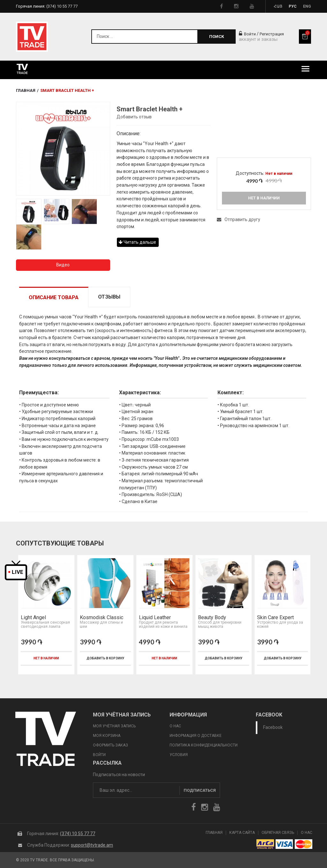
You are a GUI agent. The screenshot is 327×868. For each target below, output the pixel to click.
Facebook (273, 727)
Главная (26, 90)
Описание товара (54, 297)
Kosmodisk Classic (102, 618)
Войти (247, 34)
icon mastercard (304, 844)
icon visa (284, 844)
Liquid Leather (155, 618)
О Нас (307, 833)
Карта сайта (242, 833)
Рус (293, 6)
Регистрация (272, 34)
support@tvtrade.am (92, 845)
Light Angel (33, 618)
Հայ (278, 6)
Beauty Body (212, 618)
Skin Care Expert (275, 618)
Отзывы (109, 297)
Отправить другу (239, 219)
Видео (63, 265)
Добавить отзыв (134, 117)
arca (265, 844)
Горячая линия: (47, 6)
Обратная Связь (278, 833)
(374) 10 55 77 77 (78, 834)
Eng (307, 6)
